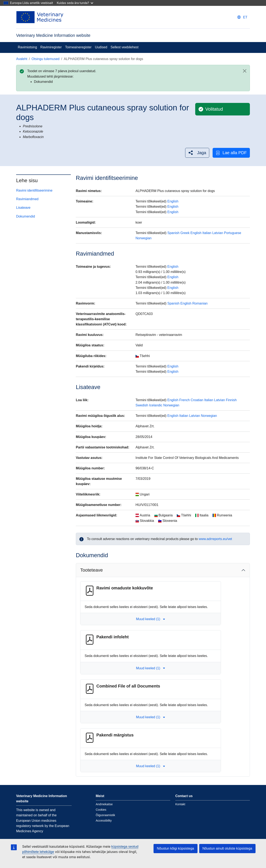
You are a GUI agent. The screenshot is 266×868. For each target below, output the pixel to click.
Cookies (101, 810)
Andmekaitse (104, 804)
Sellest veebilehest (125, 47)
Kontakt (180, 804)
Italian (207, 233)
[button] (197, 153)
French (185, 400)
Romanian (200, 303)
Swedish (142, 405)
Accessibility (104, 821)
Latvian (218, 233)
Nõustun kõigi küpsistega (176, 848)
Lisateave (23, 208)
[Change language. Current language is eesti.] (242, 17)
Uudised (101, 47)
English (173, 201)
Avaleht (22, 59)
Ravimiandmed (27, 199)
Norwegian (143, 238)
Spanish (173, 233)
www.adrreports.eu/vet (215, 539)
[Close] (245, 71)
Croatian (197, 400)
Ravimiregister (51, 47)
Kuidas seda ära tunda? (75, 3)
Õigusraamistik (105, 815)
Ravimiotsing (27, 47)
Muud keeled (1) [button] (151, 619)
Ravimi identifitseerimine (34, 190)
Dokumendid (26, 216)
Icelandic (156, 405)
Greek (185, 233)
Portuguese (233, 233)
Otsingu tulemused (46, 59)
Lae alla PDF (231, 153)
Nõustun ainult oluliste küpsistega (227, 848)
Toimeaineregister (78, 47)
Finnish (231, 400)
